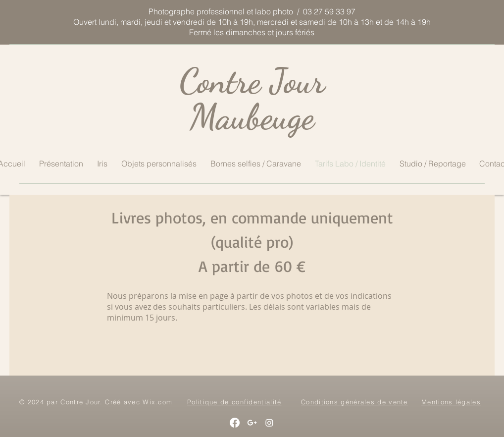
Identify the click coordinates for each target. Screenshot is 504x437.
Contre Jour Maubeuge (252, 99)
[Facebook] (235, 423)
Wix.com (157, 402)
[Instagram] (269, 423)
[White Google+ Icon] (252, 423)
